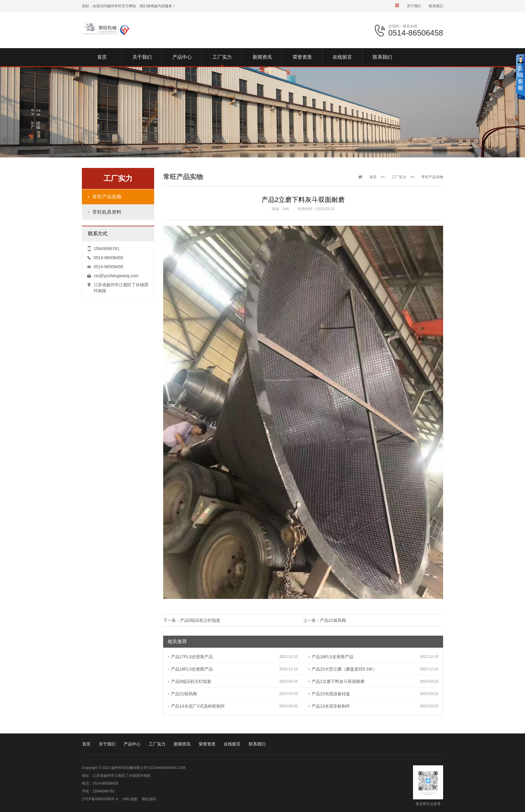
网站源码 (149, 799)
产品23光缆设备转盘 (329, 694)
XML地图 (130, 799)
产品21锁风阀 (333, 620)
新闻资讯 (182, 744)
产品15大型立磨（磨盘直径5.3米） (343, 669)
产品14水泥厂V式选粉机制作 (196, 706)
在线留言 (232, 744)
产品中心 (132, 744)
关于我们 (414, 6)
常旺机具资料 (107, 212)
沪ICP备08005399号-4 (100, 799)
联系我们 (436, 6)
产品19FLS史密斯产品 (190, 669)
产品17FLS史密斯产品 (190, 657)
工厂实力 (399, 177)
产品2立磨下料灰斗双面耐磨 (337, 681)
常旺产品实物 (107, 197)
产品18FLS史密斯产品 (331, 657)
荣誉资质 (207, 744)
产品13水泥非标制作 (329, 706)
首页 (373, 177)
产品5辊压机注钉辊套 (200, 620)
